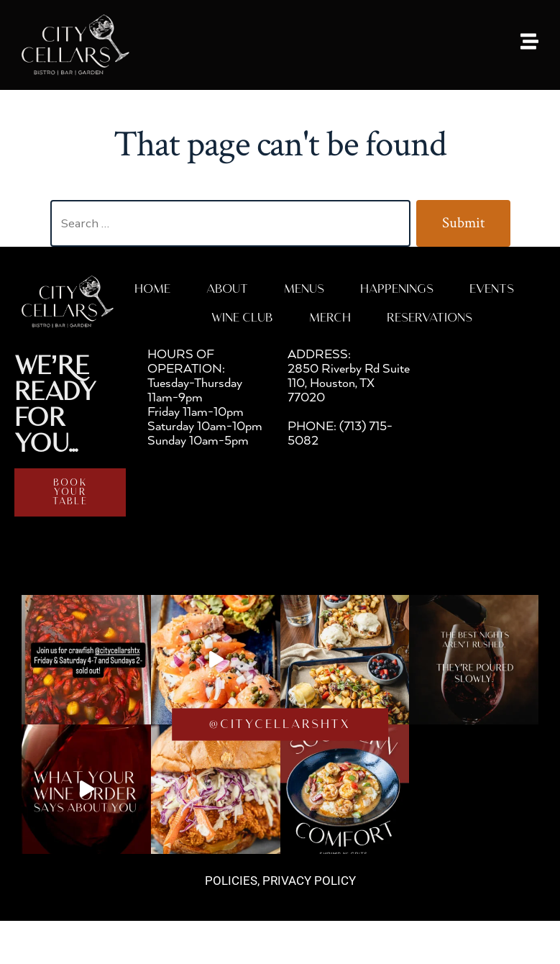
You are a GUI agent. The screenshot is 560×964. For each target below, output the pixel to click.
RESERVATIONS (430, 318)
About (227, 290)
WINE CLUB (242, 318)
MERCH (330, 318)
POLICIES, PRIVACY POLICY (280, 881)
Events (492, 290)
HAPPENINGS (397, 290)
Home (152, 290)
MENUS (304, 290)
